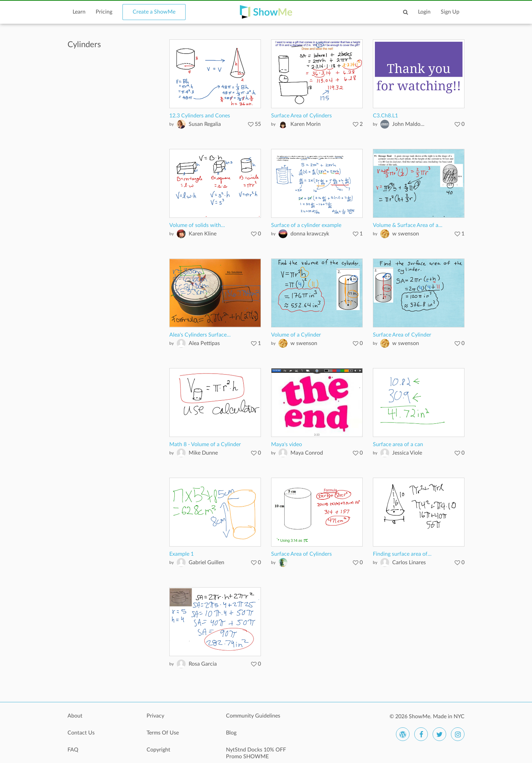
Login (424, 12)
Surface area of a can (398, 444)
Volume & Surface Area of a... (408, 225)
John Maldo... (408, 124)
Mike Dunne (203, 453)
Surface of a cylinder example (306, 225)
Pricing (104, 12)
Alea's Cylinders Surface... (200, 335)
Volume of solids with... (197, 225)
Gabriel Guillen (206, 562)
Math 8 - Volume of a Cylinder (205, 444)
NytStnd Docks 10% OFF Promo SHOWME (256, 753)
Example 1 (182, 554)
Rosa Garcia (203, 664)
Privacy (155, 716)
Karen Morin (306, 124)
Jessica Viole (407, 453)
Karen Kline (203, 234)
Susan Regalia (205, 124)
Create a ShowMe (154, 12)
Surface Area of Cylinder (402, 335)
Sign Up (450, 12)
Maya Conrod (307, 453)
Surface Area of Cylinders (301, 116)
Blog (231, 733)
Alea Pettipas (204, 343)
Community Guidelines (253, 716)
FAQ (73, 750)
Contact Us (81, 733)
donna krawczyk (310, 234)
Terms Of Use (163, 733)
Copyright (158, 750)
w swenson (406, 234)
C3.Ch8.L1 (385, 116)
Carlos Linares (409, 562)
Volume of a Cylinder (296, 335)
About (75, 716)
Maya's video (287, 444)
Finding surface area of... (402, 554)
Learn (79, 12)
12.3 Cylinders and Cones (200, 116)
